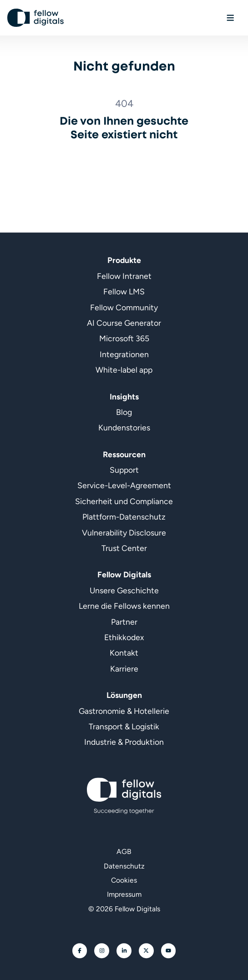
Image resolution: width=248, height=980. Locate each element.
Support (124, 470)
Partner (124, 622)
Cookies (124, 880)
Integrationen (124, 354)
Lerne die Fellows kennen (124, 606)
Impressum (124, 894)
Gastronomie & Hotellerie (124, 711)
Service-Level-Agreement (124, 486)
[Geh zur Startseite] (36, 18)
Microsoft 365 (124, 339)
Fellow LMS (124, 291)
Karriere (124, 669)
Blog (124, 412)
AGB (124, 851)
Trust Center (124, 548)
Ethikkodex (124, 637)
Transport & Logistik (124, 726)
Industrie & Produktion (124, 742)
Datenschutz (124, 866)
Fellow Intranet (124, 276)
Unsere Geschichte (124, 590)
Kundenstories (124, 427)
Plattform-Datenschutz (124, 517)
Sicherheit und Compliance (124, 501)
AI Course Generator (124, 323)
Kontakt (124, 653)
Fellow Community (124, 307)
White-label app (124, 370)
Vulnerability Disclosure (124, 533)
